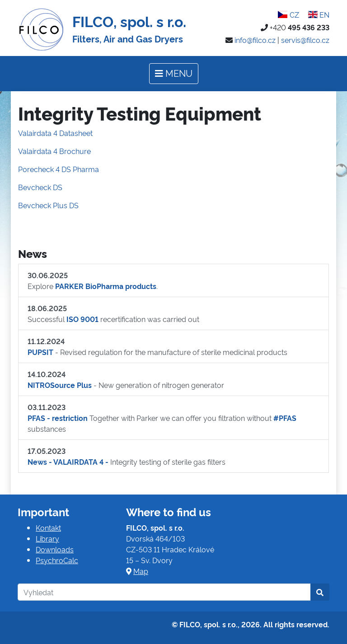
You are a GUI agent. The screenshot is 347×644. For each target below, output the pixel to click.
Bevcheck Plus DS (48, 205)
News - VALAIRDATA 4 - (68, 462)
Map (141, 571)
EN (319, 14)
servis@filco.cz (305, 40)
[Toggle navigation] (174, 74)
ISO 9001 (82, 319)
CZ (288, 14)
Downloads (55, 549)
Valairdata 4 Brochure (54, 151)
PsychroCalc (57, 560)
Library (47, 538)
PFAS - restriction (58, 418)
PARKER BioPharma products (106, 286)
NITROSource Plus (60, 385)
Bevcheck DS (40, 187)
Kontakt (48, 527)
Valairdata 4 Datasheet (55, 133)
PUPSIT (40, 352)
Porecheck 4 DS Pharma (59, 169)
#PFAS (285, 418)
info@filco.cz (255, 40)
